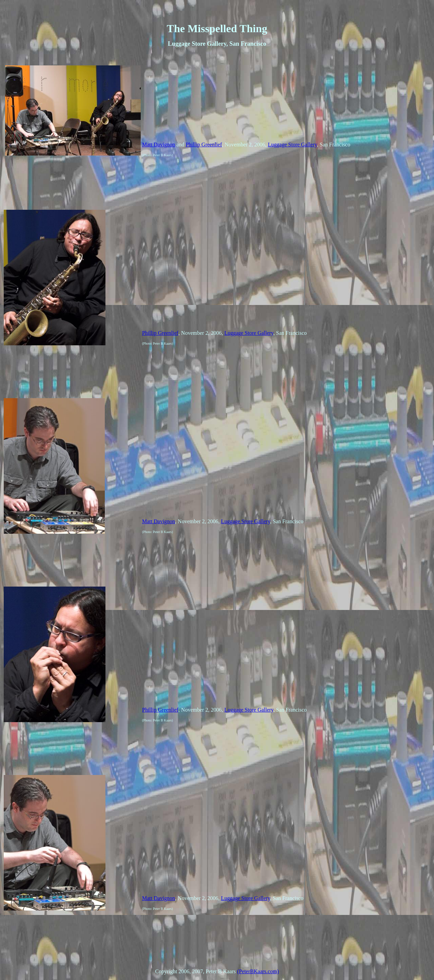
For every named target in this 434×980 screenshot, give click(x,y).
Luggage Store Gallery (292, 145)
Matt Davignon (159, 145)
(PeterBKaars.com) (258, 971)
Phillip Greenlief (204, 145)
